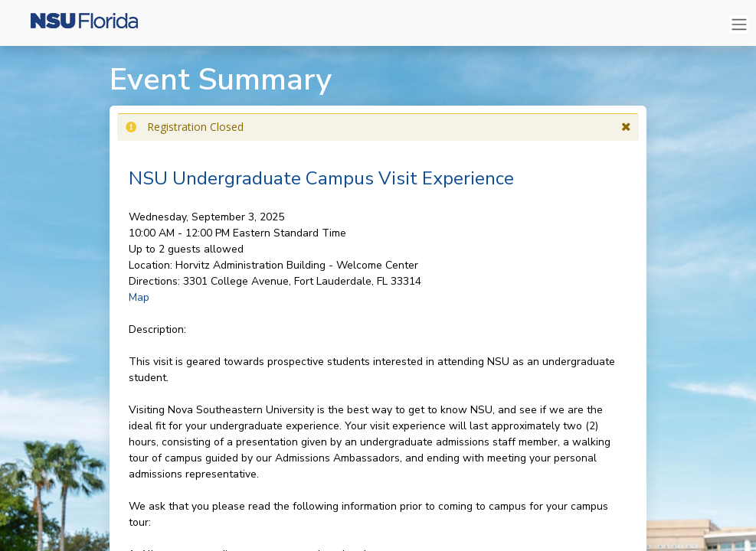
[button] (626, 127)
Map (139, 297)
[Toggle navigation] (739, 25)
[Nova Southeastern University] (77, 24)
